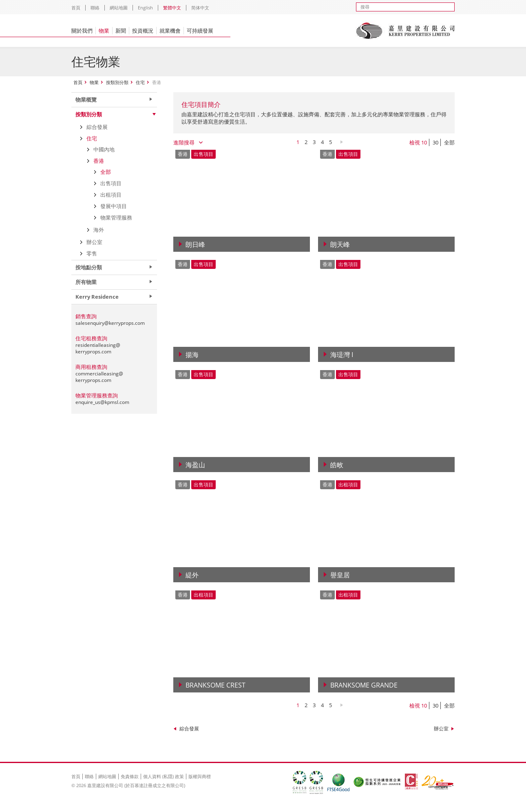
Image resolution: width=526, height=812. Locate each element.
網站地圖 (119, 8)
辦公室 (441, 729)
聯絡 (95, 8)
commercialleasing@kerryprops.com (99, 377)
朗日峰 (195, 244)
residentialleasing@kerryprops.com (98, 348)
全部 (449, 142)
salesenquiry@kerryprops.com (110, 323)
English (145, 8)
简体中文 (200, 8)
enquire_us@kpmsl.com (102, 402)
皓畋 (337, 465)
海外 (99, 230)
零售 (92, 253)
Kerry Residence (97, 297)
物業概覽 (86, 100)
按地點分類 (89, 267)
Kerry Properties (405, 31)
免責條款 (130, 776)
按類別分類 (117, 82)
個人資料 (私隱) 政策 (164, 776)
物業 (104, 31)
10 (424, 142)
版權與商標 (200, 776)
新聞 (121, 31)
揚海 (192, 355)
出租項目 (111, 195)
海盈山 (195, 465)
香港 (99, 161)
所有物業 (86, 282)
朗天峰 (340, 244)
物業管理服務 (116, 217)
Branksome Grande (364, 685)
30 (435, 142)
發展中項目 (114, 206)
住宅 (140, 82)
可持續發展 (200, 31)
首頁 (76, 8)
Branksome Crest (215, 685)
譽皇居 (340, 575)
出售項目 (111, 183)
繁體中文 (172, 8)
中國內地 (104, 149)
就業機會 (170, 31)
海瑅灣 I (342, 355)
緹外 (192, 575)
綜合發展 (189, 729)
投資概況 (143, 31)
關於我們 (82, 31)
